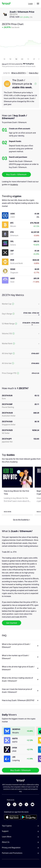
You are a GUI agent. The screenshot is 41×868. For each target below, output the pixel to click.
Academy (14, 185)
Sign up (4, 64)
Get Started (12, 623)
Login (31, 4)
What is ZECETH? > (19, 73)
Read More (8, 512)
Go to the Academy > (21, 520)
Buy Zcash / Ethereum (16, 174)
